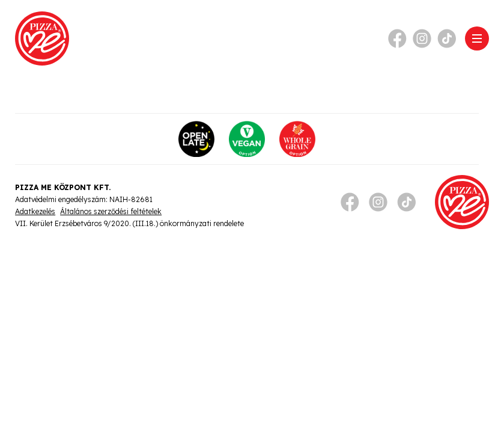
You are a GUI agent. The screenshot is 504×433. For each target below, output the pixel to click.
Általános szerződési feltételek (111, 211)
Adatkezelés (35, 211)
